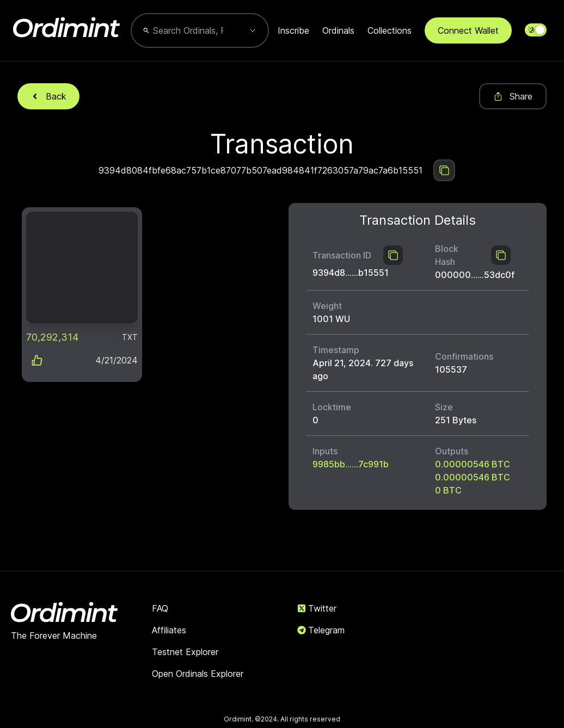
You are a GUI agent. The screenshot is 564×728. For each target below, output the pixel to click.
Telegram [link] (321, 630)
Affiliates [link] (169, 630)
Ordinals (338, 30)
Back (48, 96)
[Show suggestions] (253, 30)
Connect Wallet (468, 30)
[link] (82, 267)
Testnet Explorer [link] (185, 652)
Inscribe (293, 30)
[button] (82, 295)
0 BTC (448, 490)
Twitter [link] (317, 608)
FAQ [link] (160, 608)
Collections (390, 30)
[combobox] (188, 30)
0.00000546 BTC (473, 464)
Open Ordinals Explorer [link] (198, 674)
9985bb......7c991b (351, 464)
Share (513, 96)
